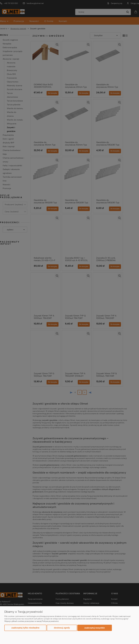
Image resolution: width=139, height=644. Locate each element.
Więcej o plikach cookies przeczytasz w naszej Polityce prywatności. (32, 621)
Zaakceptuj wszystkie (95, 628)
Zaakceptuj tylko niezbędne (25, 628)
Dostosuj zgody (62, 628)
